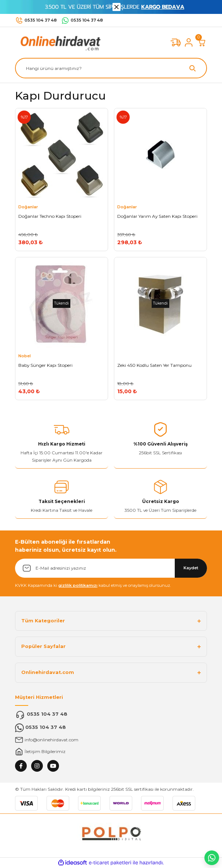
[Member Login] (189, 42)
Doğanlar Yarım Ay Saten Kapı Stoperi (157, 216)
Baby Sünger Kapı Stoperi (45, 365)
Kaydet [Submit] (191, 568)
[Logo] (59, 42)
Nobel (25, 356)
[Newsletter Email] (111, 568)
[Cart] (202, 42)
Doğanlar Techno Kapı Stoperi (50, 216)
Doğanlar (28, 207)
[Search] (111, 68)
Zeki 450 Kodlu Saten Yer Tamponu (154, 365)
